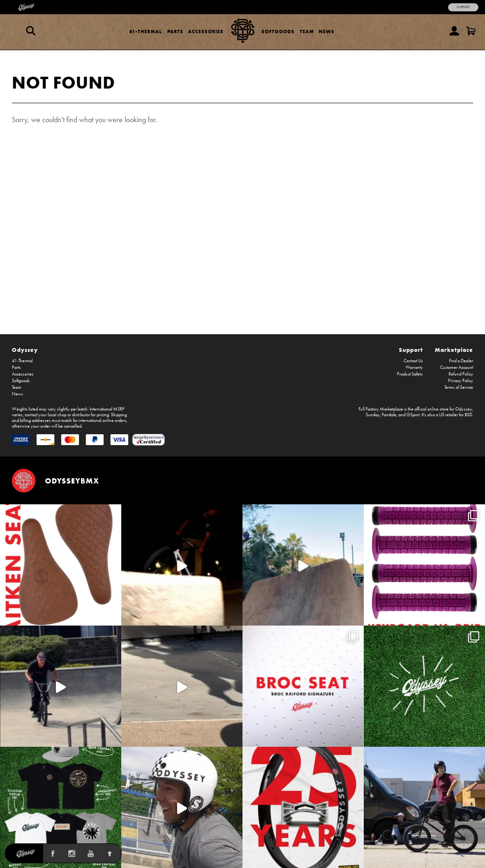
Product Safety (410, 374)
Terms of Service (459, 387)
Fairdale (389, 415)
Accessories (206, 31)
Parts (175, 31)
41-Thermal (146, 31)
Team (307, 31)
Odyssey (25, 350)
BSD (468, 415)
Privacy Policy (461, 381)
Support (463, 7)
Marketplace (454, 350)
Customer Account (457, 367)
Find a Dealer (461, 361)
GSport (413, 415)
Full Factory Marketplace (381, 409)
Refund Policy (461, 374)
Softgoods (278, 31)
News (327, 31)
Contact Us (413, 361)
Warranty (414, 367)
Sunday (373, 415)
